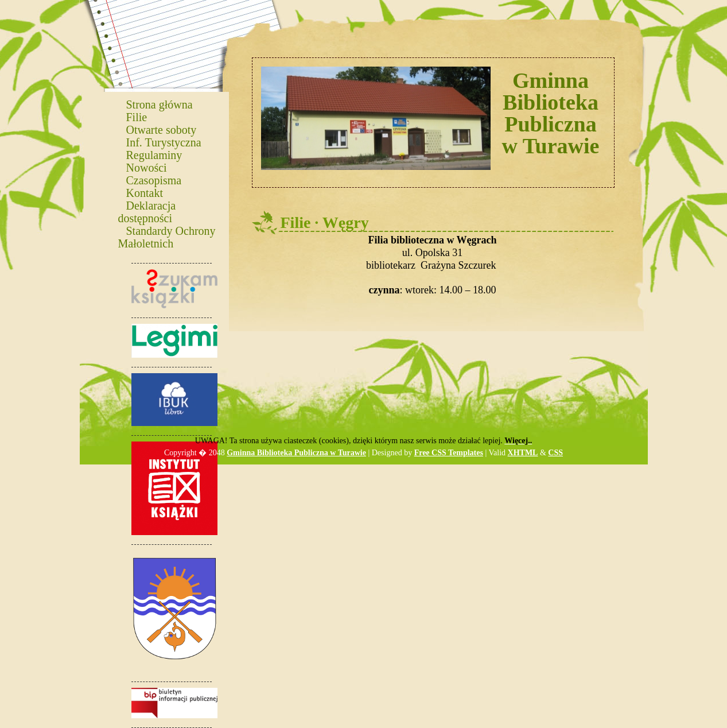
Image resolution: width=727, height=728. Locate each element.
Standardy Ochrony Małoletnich (167, 237)
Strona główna (160, 104)
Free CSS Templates (449, 453)
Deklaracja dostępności (147, 211)
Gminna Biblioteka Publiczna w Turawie (296, 453)
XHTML (523, 453)
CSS (555, 453)
